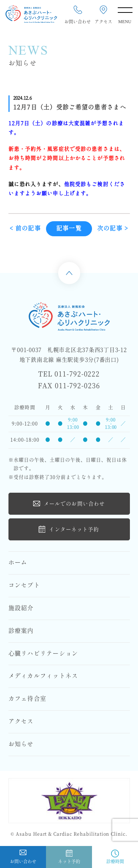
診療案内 (21, 631)
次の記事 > (113, 230)
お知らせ (21, 744)
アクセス (21, 722)
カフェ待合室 (28, 699)
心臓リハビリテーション (43, 654)
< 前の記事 (25, 230)
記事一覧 (69, 230)
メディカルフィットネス (43, 676)
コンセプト (24, 586)
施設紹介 (21, 608)
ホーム (18, 563)
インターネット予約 (69, 529)
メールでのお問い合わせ (69, 504)
